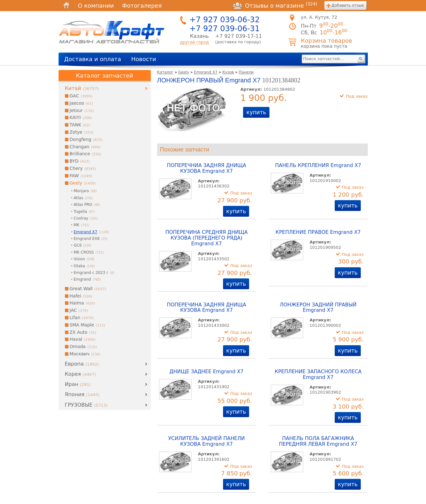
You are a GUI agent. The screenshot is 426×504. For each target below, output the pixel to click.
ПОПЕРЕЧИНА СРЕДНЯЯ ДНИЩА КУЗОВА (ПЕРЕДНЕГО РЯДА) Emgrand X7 (207, 238)
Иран (78, 384)
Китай (82, 88)
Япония (82, 394)
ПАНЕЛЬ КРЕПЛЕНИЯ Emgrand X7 (318, 165)
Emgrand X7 (206, 72)
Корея (80, 374)
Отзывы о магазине (275, 5)
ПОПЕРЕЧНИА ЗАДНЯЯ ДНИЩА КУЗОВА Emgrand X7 (207, 168)
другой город (195, 42)
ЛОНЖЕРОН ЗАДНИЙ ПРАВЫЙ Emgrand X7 (318, 308)
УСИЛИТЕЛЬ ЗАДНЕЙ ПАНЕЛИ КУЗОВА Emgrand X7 (207, 441)
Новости (143, 59)
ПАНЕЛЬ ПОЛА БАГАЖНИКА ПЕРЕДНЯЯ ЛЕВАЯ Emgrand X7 (318, 441)
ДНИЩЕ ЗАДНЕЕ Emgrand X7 (207, 372)
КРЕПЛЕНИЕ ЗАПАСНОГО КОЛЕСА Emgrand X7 (318, 374)
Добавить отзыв (348, 5)
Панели (246, 72)
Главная (66, 6)
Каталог (165, 72)
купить (256, 112)
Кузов (228, 72)
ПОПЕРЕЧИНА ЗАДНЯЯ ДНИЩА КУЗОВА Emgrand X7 (207, 308)
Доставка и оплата (93, 59)
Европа (82, 364)
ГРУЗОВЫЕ (86, 405)
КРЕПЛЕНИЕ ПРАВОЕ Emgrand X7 (318, 232)
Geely (184, 72)
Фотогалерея (142, 6)
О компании (96, 6)
